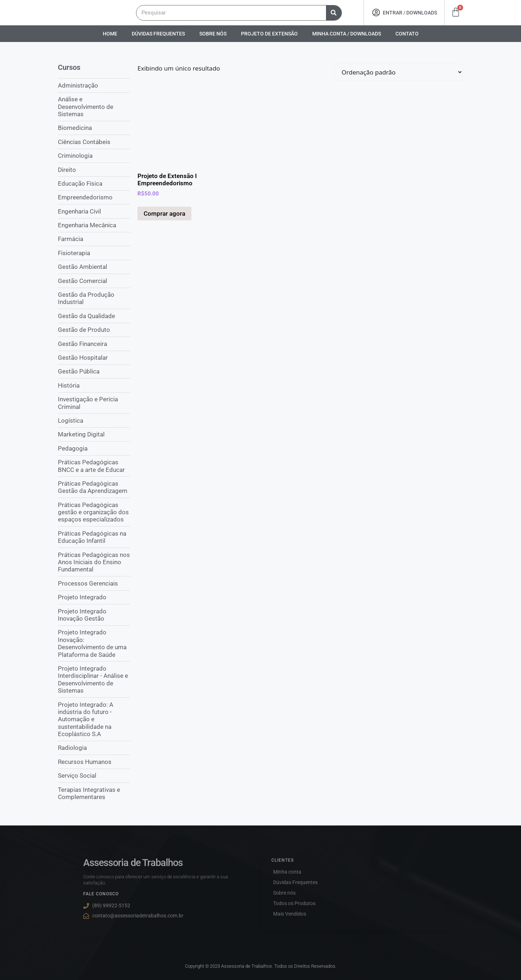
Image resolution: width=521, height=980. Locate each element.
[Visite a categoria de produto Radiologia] (94, 748)
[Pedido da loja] (399, 72)
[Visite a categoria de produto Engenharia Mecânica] (94, 225)
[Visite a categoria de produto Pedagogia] (94, 448)
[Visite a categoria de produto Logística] (94, 420)
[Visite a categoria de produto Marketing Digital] (94, 434)
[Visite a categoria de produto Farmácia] (94, 239)
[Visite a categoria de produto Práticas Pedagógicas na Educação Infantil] (94, 537)
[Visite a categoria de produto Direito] (94, 169)
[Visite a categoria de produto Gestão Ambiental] (94, 267)
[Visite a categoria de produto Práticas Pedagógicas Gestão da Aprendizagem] (94, 487)
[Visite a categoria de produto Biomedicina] (94, 128)
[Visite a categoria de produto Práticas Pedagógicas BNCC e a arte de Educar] (94, 466)
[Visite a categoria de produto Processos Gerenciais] (94, 583)
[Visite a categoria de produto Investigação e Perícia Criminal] (94, 403)
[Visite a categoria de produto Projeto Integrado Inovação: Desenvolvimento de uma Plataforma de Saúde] (94, 643)
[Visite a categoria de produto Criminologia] (94, 156)
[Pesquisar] (334, 13)
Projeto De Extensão (269, 34)
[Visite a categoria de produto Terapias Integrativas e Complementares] (94, 793)
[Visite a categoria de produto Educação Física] (94, 183)
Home (110, 34)
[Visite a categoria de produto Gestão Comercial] (94, 280)
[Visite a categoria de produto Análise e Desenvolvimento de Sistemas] (94, 107)
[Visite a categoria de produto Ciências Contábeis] (94, 141)
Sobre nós (213, 34)
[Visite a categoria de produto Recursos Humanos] (94, 761)
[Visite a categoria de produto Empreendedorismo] (94, 197)
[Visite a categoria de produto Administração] (94, 85)
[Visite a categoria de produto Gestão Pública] (94, 371)
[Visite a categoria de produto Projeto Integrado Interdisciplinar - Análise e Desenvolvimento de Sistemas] (94, 679)
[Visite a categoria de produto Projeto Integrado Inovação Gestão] (94, 615)
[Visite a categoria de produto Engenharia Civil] (94, 211)
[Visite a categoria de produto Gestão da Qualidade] (94, 316)
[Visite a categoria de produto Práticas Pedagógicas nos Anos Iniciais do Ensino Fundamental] (94, 562)
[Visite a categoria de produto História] (94, 385)
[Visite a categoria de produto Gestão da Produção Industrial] (94, 298)
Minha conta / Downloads (347, 34)
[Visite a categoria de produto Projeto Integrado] (94, 597)
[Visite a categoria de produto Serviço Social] (94, 776)
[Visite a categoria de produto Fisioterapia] (94, 253)
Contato (407, 34)
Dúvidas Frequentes (158, 34)
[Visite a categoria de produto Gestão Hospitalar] (94, 358)
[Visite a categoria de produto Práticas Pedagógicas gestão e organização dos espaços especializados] (94, 512)
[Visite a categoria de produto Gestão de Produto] (94, 330)
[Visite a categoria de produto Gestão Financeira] (94, 343)
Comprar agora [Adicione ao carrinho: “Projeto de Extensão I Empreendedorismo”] (164, 214)
